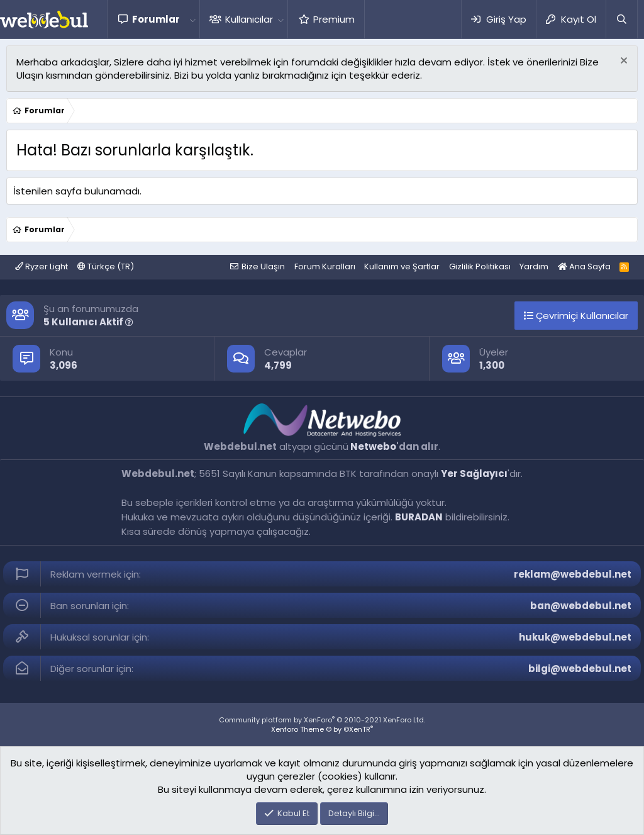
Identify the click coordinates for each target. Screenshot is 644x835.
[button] (192, 19)
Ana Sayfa (584, 266)
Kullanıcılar (249, 19)
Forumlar (156, 19)
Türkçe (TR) (106, 266)
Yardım (534, 266)
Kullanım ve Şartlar (402, 266)
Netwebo (373, 446)
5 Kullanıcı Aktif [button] (88, 322)
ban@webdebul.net (581, 606)
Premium (334, 19)
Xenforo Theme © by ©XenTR (322, 729)
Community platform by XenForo (322, 720)
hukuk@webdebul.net (575, 637)
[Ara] (621, 19)
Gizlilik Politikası (480, 266)
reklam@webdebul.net (573, 574)
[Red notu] (622, 62)
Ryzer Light (42, 266)
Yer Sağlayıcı (474, 474)
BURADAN (419, 517)
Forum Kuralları (325, 266)
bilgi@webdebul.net (580, 669)
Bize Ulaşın (263, 266)
